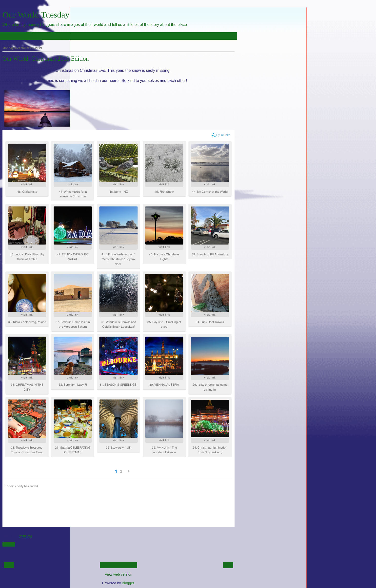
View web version (119, 574)
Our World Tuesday (36, 15)
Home (119, 565)
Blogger (128, 583)
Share (9, 544)
